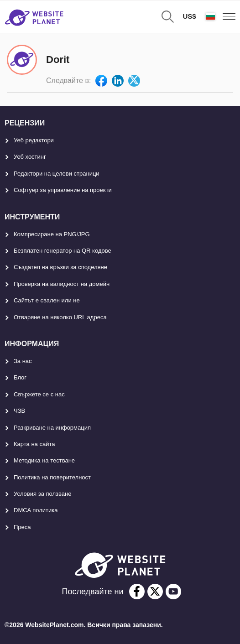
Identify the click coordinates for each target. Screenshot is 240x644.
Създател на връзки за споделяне (60, 267)
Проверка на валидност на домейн (62, 284)
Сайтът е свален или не (47, 300)
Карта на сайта (34, 444)
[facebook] (137, 592)
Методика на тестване (44, 460)
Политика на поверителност (52, 477)
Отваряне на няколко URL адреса (60, 317)
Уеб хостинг (30, 157)
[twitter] (155, 592)
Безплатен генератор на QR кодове (63, 251)
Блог (20, 377)
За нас (23, 361)
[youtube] (173, 592)
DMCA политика (36, 510)
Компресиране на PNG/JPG (52, 234)
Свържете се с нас (39, 394)
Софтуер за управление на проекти (63, 190)
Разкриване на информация (52, 428)
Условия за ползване (42, 494)
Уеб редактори (34, 140)
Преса (22, 527)
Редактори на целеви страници (57, 174)
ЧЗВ (19, 411)
